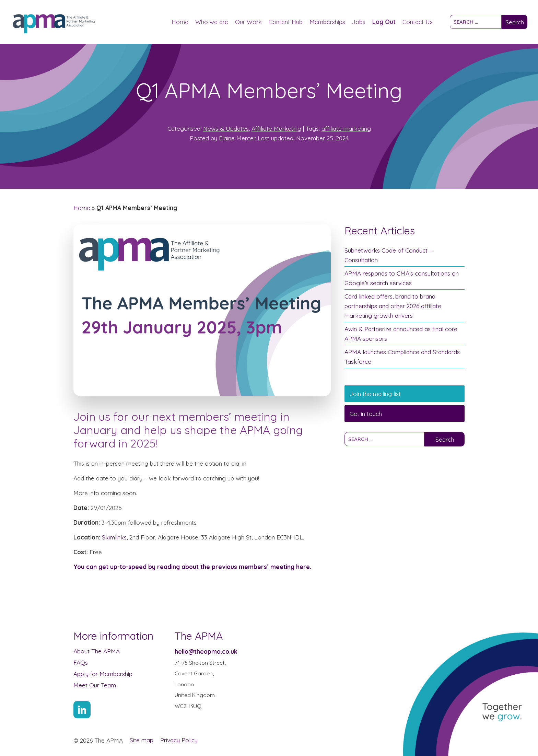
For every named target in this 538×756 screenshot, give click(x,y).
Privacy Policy (179, 740)
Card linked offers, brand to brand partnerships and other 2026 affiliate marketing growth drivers (393, 306)
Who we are (212, 22)
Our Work (248, 22)
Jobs (359, 22)
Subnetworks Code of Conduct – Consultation (388, 255)
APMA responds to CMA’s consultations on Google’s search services (402, 278)
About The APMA (97, 651)
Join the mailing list (375, 394)
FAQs (81, 662)
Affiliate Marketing (276, 128)
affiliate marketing (346, 128)
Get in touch (366, 414)
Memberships (327, 22)
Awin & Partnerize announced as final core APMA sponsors (401, 334)
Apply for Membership (103, 674)
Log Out (384, 22)
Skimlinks (114, 537)
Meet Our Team (95, 685)
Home (180, 22)
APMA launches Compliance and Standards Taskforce (402, 357)
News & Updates (226, 128)
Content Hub (286, 22)
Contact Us (418, 22)
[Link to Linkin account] (82, 710)
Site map (142, 740)
